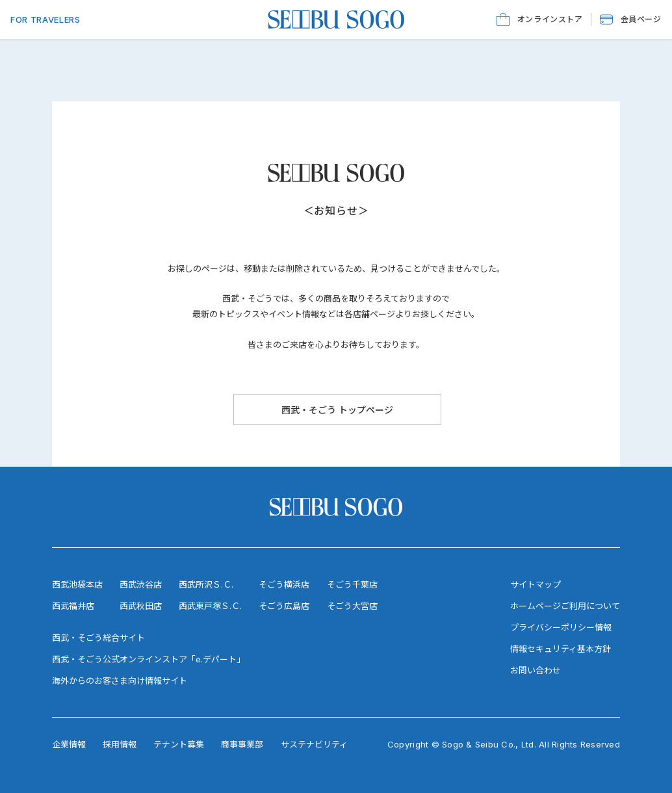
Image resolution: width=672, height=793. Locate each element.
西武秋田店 (141, 606)
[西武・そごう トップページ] (337, 409)
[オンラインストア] (540, 19)
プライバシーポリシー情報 (561, 627)
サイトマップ (536, 584)
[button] (631, 19)
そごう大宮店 (352, 606)
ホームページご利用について (565, 606)
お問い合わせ (536, 670)
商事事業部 (242, 744)
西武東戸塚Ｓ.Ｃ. (210, 606)
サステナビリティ (314, 744)
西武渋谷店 (141, 584)
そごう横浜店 (284, 584)
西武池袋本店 (77, 584)
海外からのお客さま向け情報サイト (120, 681)
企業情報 (69, 744)
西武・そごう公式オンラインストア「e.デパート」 (149, 659)
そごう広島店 (284, 606)
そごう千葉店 (352, 584)
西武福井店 (73, 606)
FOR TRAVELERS (45, 19)
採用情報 (120, 744)
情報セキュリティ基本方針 (561, 649)
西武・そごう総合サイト (98, 638)
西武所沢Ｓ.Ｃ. (206, 584)
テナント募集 (179, 744)
